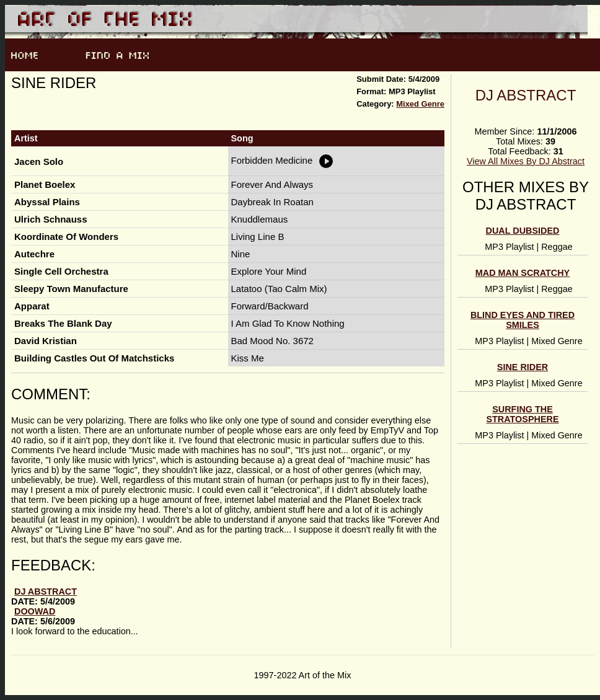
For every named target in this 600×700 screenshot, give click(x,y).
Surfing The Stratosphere (522, 414)
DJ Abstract (526, 95)
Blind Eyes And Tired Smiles (523, 320)
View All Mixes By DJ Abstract (526, 161)
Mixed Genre (420, 104)
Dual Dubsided (523, 231)
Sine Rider (523, 367)
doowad (35, 611)
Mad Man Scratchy (523, 273)
